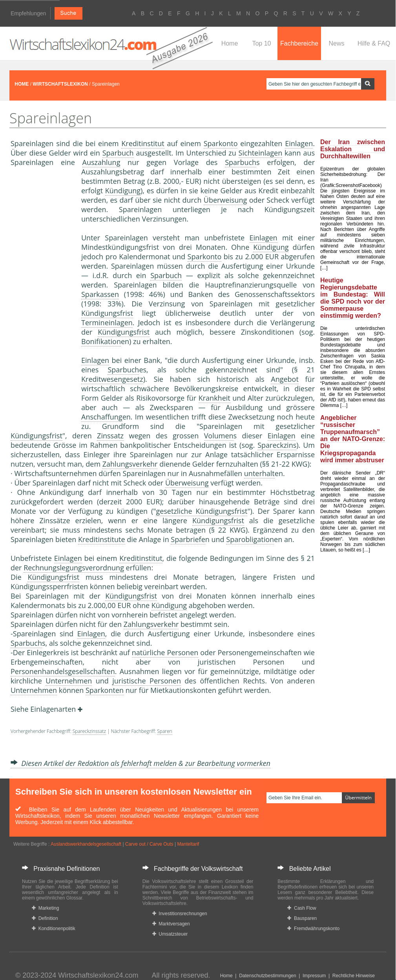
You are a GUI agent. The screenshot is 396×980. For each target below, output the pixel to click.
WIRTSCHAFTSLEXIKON (60, 84)
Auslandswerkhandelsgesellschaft (86, 844)
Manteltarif (188, 844)
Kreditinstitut (143, 143)
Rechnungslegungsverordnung (74, 568)
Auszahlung (101, 162)
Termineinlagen (107, 322)
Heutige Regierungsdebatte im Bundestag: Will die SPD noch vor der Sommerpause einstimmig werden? (353, 298)
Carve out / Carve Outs (149, 844)
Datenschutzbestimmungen (267, 976)
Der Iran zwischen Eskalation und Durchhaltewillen (353, 149)
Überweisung (225, 200)
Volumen (219, 436)
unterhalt (259, 473)
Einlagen (299, 143)
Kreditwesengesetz (112, 379)
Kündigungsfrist (107, 313)
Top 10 (261, 43)
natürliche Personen (165, 652)
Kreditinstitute (102, 539)
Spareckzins (277, 445)
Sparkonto (221, 143)
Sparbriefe (188, 539)
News (336, 43)
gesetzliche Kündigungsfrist (202, 511)
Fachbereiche (299, 43)
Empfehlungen (28, 13)
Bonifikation (101, 341)
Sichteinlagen (261, 153)
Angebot (285, 379)
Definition (45, 918)
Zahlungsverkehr (130, 464)
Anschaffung (102, 417)
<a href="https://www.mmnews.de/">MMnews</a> (42, 298)
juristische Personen (147, 681)
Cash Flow (302, 908)
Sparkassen (100, 294)
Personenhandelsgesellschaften (63, 671)
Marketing (45, 908)
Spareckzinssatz (89, 731)
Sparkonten (105, 690)
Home (230, 43)
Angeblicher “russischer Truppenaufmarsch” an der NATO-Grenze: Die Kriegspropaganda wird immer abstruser (353, 439)
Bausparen (302, 918)
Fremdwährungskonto (313, 929)
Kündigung (123, 191)
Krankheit (214, 398)
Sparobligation (250, 539)
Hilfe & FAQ (374, 43)
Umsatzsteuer (170, 934)
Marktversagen (171, 924)
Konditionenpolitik (54, 929)
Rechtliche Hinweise (354, 976)
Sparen (164, 731)
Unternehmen (69, 681)
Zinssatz (110, 436)
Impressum (314, 976)
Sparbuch (118, 153)
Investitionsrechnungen (180, 914)
